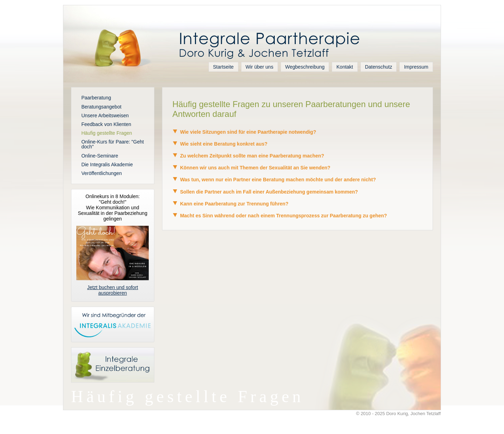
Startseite (223, 67)
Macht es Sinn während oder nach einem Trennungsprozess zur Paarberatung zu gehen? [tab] (279, 216)
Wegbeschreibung (305, 67)
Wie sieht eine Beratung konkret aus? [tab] (220, 144)
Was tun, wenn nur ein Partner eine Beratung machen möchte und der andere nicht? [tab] (274, 180)
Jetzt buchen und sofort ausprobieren (113, 290)
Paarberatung (96, 98)
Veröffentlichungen (101, 173)
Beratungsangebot (101, 107)
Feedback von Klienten (106, 124)
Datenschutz (379, 67)
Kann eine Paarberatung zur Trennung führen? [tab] (230, 204)
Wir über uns (260, 67)
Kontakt (345, 67)
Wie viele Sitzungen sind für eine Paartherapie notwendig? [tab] (244, 132)
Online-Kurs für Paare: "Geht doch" (113, 144)
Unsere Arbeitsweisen (105, 115)
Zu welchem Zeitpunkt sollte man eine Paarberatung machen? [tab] (248, 156)
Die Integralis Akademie (107, 164)
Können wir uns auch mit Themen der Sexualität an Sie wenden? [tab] (251, 168)
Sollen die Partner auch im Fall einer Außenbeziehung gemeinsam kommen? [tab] (265, 192)
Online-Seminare (100, 156)
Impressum (416, 67)
